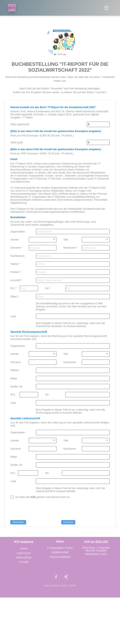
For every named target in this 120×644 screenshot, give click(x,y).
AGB (33, 497)
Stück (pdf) (17, 142)
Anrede (14, 240)
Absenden (18, 522)
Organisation (18, 232)
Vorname (15, 248)
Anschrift (15, 280)
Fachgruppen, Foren (60, 548)
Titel (66, 240)
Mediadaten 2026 (96, 554)
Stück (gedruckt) (20, 124)
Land (13, 316)
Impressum (24, 553)
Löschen (68, 522)
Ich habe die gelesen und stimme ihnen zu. (43, 497)
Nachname (70, 248)
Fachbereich (17, 256)
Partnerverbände (60, 557)
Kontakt (24, 562)
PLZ (13, 288)
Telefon (14, 264)
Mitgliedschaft (60, 552)
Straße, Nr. (17, 387)
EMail (13, 297)
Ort (47, 288)
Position (15, 272)
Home (24, 548)
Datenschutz (24, 557)
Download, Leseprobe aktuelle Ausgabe (96, 549)
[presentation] (41, 510)
